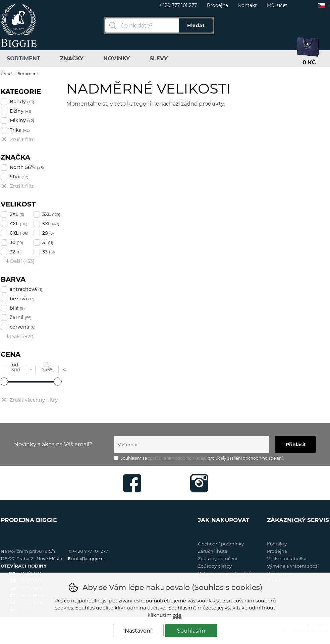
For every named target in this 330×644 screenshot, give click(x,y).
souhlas (206, 601)
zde (177, 615)
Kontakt (248, 5)
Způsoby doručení (218, 559)
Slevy (159, 58)
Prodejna (217, 5)
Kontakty (277, 544)
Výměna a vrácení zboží (293, 566)
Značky (72, 58)
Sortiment (23, 58)
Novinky (117, 58)
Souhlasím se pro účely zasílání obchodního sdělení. (199, 458)
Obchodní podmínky (221, 544)
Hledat (196, 25)
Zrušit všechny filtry (34, 400)
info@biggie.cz (89, 559)
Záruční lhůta (213, 551)
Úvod (6, 74)
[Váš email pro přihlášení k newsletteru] (191, 445)
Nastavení (138, 631)
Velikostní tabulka (287, 559)
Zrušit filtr (22, 139)
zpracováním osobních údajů (177, 458)
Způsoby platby (215, 566)
